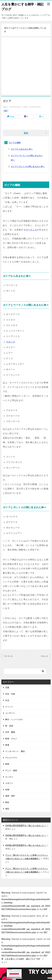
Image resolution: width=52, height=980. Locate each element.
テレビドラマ (11, 758)
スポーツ (9, 783)
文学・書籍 (10, 732)
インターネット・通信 (15, 751)
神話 (6, 111)
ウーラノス (31, 230)
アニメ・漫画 (11, 770)
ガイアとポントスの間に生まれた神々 (28, 166)
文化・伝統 (10, 694)
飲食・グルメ (11, 739)
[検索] (25, 671)
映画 (7, 764)
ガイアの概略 (15, 143)
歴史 (7, 802)
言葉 (7, 688)
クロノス (11, 342)
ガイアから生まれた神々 (22, 149)
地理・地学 (10, 796)
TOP (22, 959)
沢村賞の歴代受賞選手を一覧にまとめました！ (26, 826)
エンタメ (9, 777)
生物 (7, 790)
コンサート (10, 713)
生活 (7, 700)
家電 (7, 745)
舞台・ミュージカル (14, 719)
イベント (9, 707)
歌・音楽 (9, 726)
